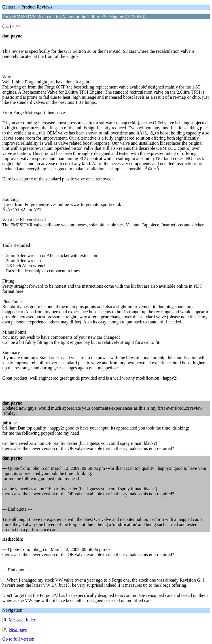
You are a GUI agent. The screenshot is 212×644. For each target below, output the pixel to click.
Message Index (22, 620)
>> (18, 26)
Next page (18, 629)
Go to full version (18, 639)
